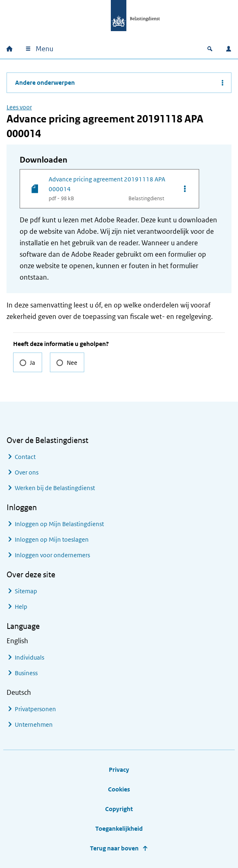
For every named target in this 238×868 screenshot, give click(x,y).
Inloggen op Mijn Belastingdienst (59, 524)
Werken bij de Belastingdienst (55, 488)
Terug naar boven (114, 848)
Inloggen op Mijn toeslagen (52, 539)
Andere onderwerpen (45, 83)
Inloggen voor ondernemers (52, 555)
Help (21, 607)
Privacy (119, 770)
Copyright (119, 809)
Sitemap (26, 591)
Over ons (27, 472)
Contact (25, 457)
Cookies (119, 789)
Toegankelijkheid (119, 828)
